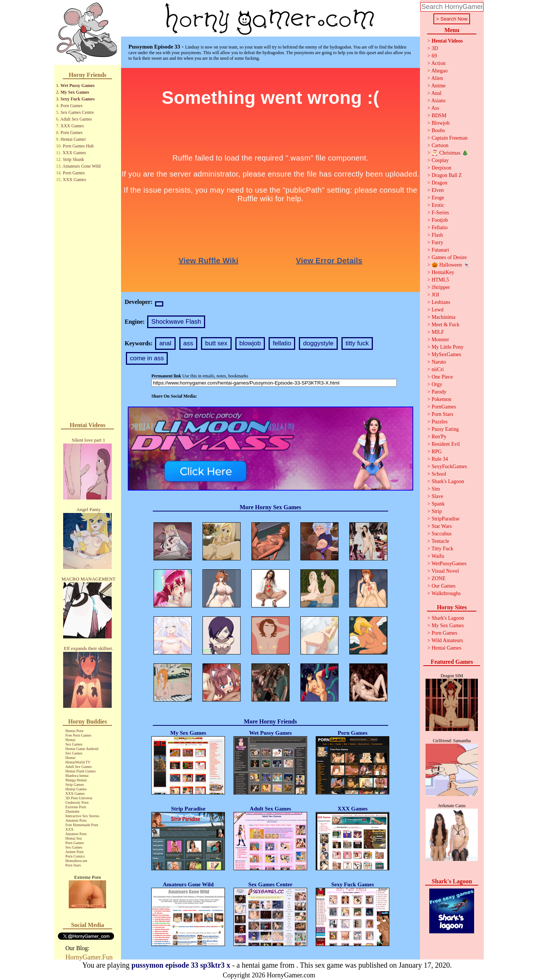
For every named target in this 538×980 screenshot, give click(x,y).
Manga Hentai (76, 780)
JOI (435, 295)
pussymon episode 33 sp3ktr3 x (181, 965)
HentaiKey (443, 272)
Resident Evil (446, 444)
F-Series (440, 213)
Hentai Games (76, 789)
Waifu (438, 556)
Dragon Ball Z (447, 175)
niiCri (438, 369)
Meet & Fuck (446, 325)
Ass (435, 108)
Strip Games (75, 785)
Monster (440, 340)
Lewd (437, 310)
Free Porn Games (78, 735)
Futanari (440, 250)
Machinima (443, 317)
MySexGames (446, 354)
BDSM (439, 116)
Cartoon (440, 145)
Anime (438, 86)
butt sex (216, 343)
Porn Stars (73, 865)
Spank (438, 504)
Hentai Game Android (82, 749)
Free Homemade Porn (82, 825)
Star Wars (442, 526)
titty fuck (357, 343)
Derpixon (441, 168)
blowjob (250, 343)
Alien (437, 78)
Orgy (437, 384)
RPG (437, 452)
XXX (69, 829)
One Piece (442, 377)
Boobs (438, 130)
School (439, 474)
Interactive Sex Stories (82, 816)
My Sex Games (75, 92)
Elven (438, 190)
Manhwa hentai (77, 776)
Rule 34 (440, 459)
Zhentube (72, 811)
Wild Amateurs (447, 640)
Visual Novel (445, 571)
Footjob (440, 220)
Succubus (442, 534)
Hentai (70, 740)
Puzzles (440, 422)
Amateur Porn (76, 820)
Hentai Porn (74, 731)
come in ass (147, 358)
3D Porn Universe (79, 798)
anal (165, 343)
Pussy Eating (445, 429)
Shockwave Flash (176, 322)
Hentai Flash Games (81, 771)
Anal (436, 93)
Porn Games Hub (78, 146)
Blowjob (440, 123)
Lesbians (441, 302)
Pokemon (441, 399)
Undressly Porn (77, 802)
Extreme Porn (76, 807)
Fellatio (440, 228)
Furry (437, 242)
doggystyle (318, 343)
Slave (437, 496)
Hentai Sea (74, 838)
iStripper (441, 287)
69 (434, 56)
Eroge (438, 198)
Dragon (439, 183)
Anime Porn (75, 852)
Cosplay (440, 160)
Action (438, 63)
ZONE (438, 578)
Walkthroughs (446, 593)
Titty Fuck (442, 549)
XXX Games (72, 126)
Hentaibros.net (76, 861)
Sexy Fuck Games (78, 99)
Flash (437, 235)
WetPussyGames (449, 564)
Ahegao (439, 71)
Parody (439, 392)
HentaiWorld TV (78, 762)
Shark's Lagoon (448, 481)
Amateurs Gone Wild (81, 166)
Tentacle (440, 541)
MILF (438, 332)
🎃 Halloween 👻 (451, 265)
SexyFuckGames (449, 466)
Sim (436, 489)
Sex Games (74, 744)
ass (188, 343)
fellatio (282, 343)
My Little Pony (448, 347)
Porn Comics (75, 856)
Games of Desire (449, 257)
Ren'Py (439, 437)
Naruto (439, 362)
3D (435, 48)
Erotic (438, 205)
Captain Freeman (449, 138)
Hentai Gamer (73, 139)
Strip (437, 511)
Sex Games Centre (77, 112)
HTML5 (440, 280)
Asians (438, 101)
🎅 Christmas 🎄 (450, 153)
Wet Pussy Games (78, 85)
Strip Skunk (73, 159)
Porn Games (72, 106)
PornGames (444, 407)
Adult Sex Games (76, 119)
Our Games (443, 586)
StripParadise (446, 519)
